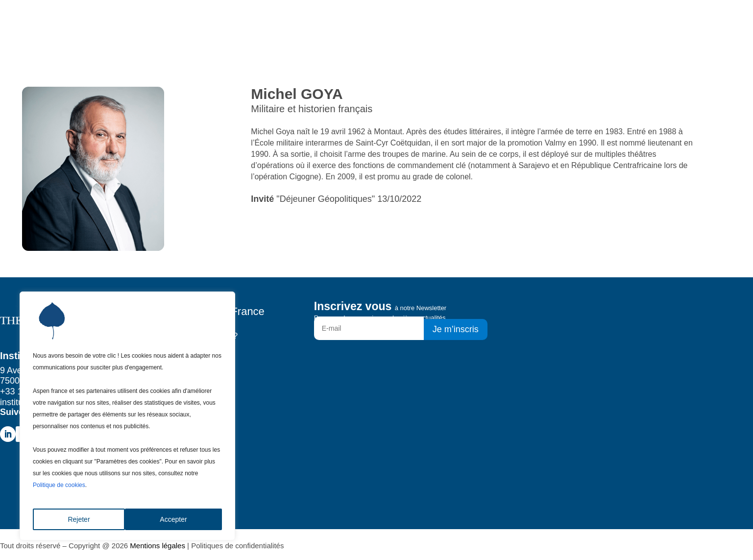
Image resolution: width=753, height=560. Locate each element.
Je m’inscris (456, 329)
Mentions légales (158, 546)
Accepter (173, 519)
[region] (127, 416)
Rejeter (79, 519)
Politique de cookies (59, 485)
